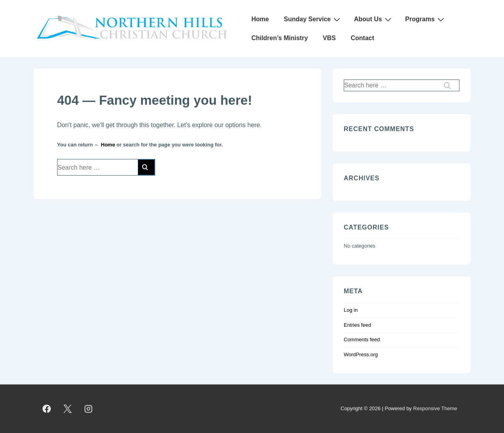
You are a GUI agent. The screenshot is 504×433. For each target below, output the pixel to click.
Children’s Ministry (279, 38)
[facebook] (47, 409)
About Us (374, 19)
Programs (426, 19)
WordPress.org (361, 354)
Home (260, 19)
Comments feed (362, 340)
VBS (329, 38)
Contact (363, 38)
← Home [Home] (105, 145)
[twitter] (68, 409)
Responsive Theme (435, 408)
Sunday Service (313, 19)
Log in (351, 310)
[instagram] (89, 409)
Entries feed (357, 325)
